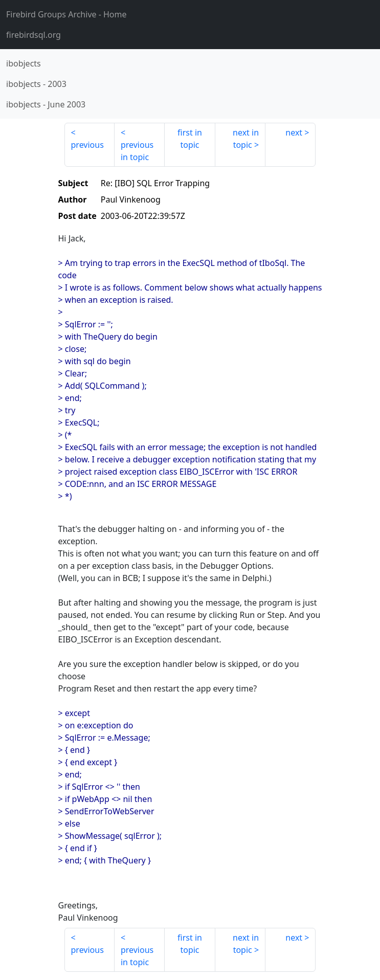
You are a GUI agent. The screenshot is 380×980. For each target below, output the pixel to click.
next (294, 132)
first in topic (190, 139)
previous (87, 145)
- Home (66, 14)
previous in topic (137, 151)
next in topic (246, 139)
